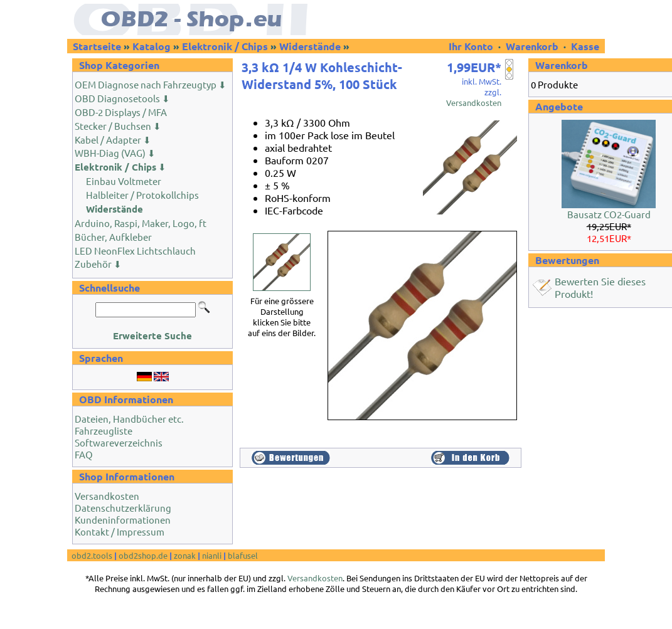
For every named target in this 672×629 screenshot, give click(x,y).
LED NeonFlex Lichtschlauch (135, 251)
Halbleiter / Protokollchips (142, 195)
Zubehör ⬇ (98, 264)
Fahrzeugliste (104, 431)
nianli (212, 555)
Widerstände (310, 46)
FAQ (84, 454)
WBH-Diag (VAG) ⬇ (115, 153)
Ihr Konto (472, 46)
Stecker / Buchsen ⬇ (118, 126)
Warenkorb (532, 46)
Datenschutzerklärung (123, 508)
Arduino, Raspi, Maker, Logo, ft (141, 223)
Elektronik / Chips (225, 46)
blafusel (243, 555)
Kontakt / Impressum (120, 531)
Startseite (97, 46)
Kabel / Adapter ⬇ (113, 140)
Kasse (585, 46)
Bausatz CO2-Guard (609, 214)
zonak (185, 555)
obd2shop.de (143, 555)
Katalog (152, 46)
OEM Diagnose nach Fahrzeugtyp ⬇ (151, 84)
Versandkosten (107, 496)
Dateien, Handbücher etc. (129, 419)
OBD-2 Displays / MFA (121, 112)
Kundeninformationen (123, 520)
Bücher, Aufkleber (113, 237)
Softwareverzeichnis (119, 442)
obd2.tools (92, 555)
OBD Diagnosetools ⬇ (122, 98)
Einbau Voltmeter (124, 181)
